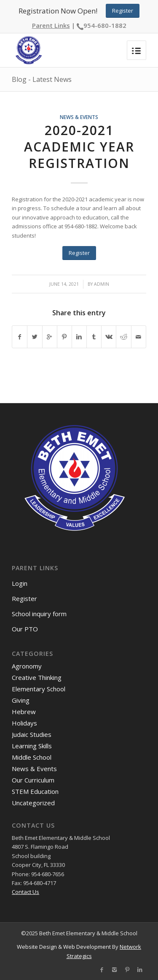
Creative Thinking (37, 677)
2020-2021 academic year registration (79, 147)
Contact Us (25, 892)
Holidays (24, 723)
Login (20, 583)
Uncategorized (33, 803)
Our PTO (25, 629)
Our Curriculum (33, 780)
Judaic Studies (32, 734)
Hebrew (24, 712)
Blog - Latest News (42, 79)
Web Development (87, 947)
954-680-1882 (105, 25)
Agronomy (27, 666)
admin (102, 284)
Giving (21, 700)
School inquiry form (39, 614)
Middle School (32, 757)
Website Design (37, 947)
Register (24, 598)
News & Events (79, 117)
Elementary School (39, 689)
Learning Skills (32, 746)
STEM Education (35, 791)
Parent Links (51, 25)
